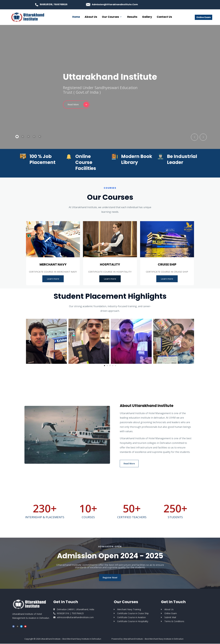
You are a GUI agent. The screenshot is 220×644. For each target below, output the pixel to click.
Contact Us (164, 17)
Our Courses (112, 17)
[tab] (17, 137)
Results (132, 17)
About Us (91, 17)
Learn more (53, 279)
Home (76, 17)
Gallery (147, 17)
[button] (192, 136)
